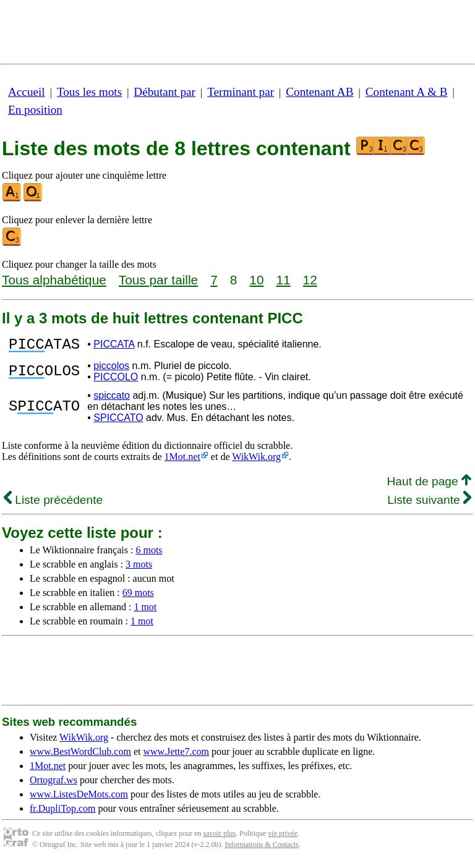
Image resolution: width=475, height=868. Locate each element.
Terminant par (241, 92)
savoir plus (220, 837)
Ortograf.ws (53, 784)
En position (35, 110)
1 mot (145, 611)
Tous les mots (89, 92)
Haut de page (429, 485)
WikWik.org (256, 460)
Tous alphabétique (54, 280)
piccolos (111, 369)
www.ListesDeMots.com (79, 798)
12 (310, 280)
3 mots (139, 568)
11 (283, 280)
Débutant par (165, 92)
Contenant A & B (407, 92)
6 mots (149, 554)
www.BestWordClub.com (80, 755)
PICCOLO (116, 381)
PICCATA (114, 346)
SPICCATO (118, 421)
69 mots (138, 596)
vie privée (283, 837)
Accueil (27, 92)
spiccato (112, 399)
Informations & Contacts (261, 848)
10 (256, 280)
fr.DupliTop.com (62, 812)
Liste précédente (53, 504)
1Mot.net (182, 460)
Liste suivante (429, 504)
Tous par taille (158, 280)
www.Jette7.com (176, 755)
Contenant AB (319, 92)
